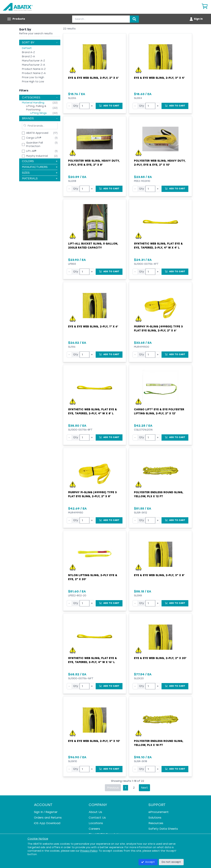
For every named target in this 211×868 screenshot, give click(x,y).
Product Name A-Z (34, 69)
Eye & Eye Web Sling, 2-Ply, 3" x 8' (159, 575)
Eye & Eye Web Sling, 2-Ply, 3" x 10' (94, 741)
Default (27, 48)
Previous (113, 788)
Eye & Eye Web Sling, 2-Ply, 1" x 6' (93, 327)
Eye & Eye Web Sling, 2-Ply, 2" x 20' (160, 658)
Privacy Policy (89, 851)
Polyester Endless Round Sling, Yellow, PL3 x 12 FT (159, 494)
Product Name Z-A (34, 73)
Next (144, 788)
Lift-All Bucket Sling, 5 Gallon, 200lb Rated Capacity (93, 246)
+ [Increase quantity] (92, 106)
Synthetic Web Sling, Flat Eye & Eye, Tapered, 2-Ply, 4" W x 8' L (93, 411)
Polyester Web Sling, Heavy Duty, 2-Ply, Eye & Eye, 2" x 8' (94, 163)
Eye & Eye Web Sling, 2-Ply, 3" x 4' (159, 78)
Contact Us (97, 818)
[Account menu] (196, 19)
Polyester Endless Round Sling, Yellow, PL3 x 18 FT (159, 743)
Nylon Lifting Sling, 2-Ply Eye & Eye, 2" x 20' (93, 577)
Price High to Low (33, 82)
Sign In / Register (46, 812)
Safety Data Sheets (163, 829)
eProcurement (159, 812)
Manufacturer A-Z (33, 61)
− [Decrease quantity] (69, 106)
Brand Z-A (28, 57)
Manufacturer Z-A (33, 65)
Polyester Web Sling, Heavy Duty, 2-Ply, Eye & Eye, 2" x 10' (160, 163)
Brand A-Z (28, 52)
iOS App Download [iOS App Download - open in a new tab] (47, 823)
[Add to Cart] (109, 106)
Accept (148, 862)
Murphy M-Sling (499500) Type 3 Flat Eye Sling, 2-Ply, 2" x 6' (158, 329)
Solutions (155, 818)
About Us (95, 812)
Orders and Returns (48, 818)
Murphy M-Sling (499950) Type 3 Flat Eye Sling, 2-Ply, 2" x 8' (92, 494)
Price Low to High (33, 77)
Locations (96, 823)
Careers (94, 829)
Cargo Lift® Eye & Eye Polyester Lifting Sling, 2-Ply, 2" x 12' (159, 411)
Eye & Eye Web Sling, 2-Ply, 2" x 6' (93, 78)
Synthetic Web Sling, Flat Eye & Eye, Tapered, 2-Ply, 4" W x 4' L (158, 246)
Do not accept (171, 862)
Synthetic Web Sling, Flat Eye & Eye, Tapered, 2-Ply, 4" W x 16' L (93, 660)
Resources (156, 823)
